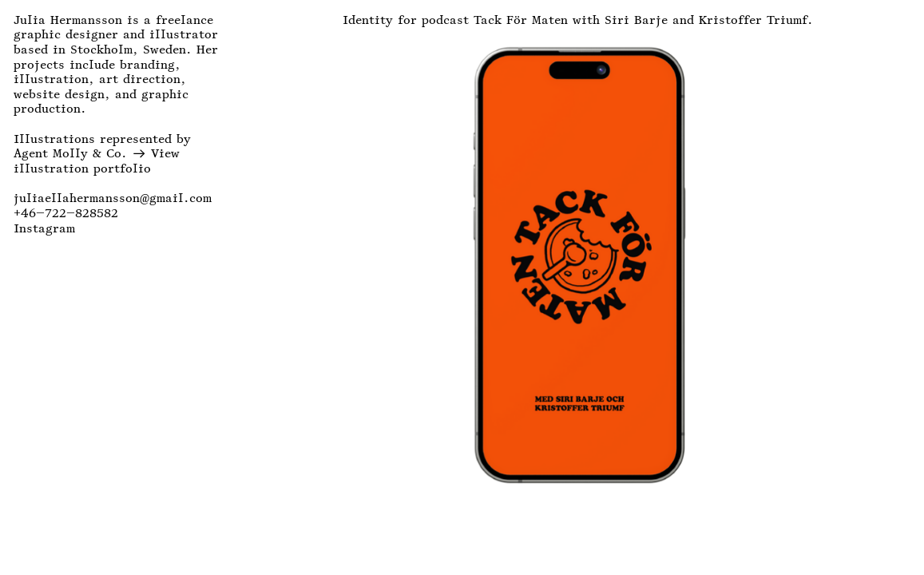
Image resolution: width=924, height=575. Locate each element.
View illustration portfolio (97, 161)
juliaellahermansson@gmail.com (113, 198)
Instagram (44, 228)
